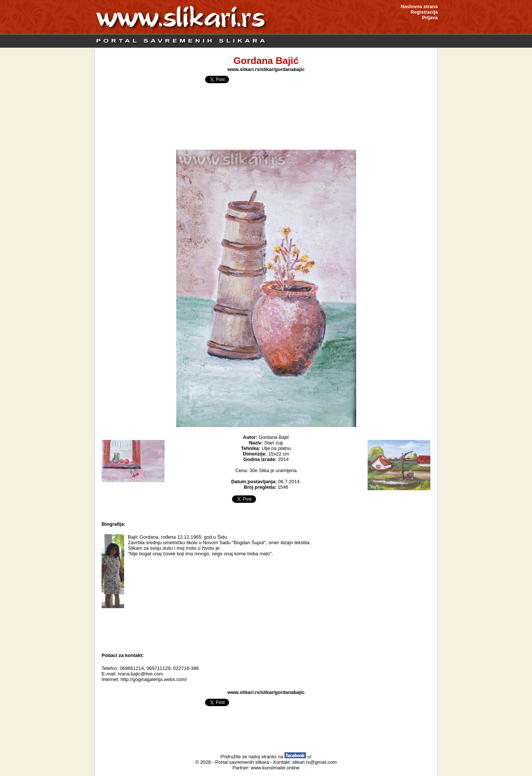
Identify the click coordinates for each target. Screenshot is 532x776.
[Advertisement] (266, 628)
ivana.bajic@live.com (140, 674)
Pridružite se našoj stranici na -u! (266, 757)
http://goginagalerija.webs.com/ (154, 679)
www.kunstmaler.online (275, 768)
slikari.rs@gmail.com (314, 762)
